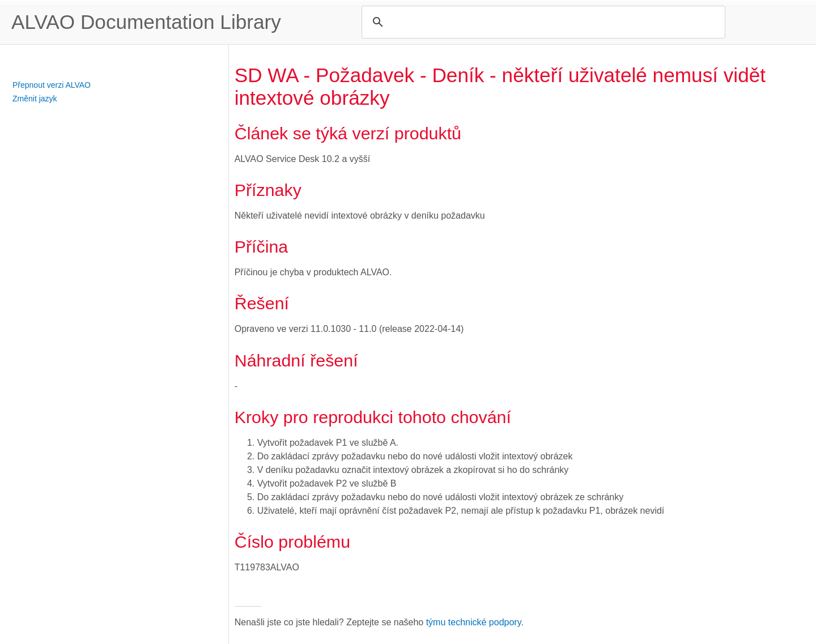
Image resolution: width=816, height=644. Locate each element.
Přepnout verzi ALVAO (52, 85)
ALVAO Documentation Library (146, 22)
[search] (542, 22)
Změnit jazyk (35, 99)
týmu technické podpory (474, 622)
